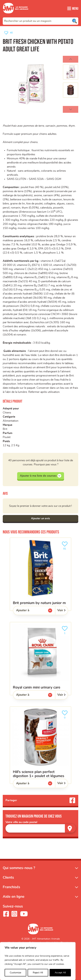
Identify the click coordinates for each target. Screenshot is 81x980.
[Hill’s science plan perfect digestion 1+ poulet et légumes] (40, 745)
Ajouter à (30, 611)
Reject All (38, 973)
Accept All (60, 973)
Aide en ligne (14, 897)
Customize (15, 973)
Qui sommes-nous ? (19, 868)
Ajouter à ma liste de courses (41, 476)
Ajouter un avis (40, 518)
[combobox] (40, 21)
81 (65, 545)
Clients (8, 878)
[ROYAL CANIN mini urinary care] (40, 659)
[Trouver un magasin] (70, 828)
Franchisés (11, 887)
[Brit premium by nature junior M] (40, 574)
